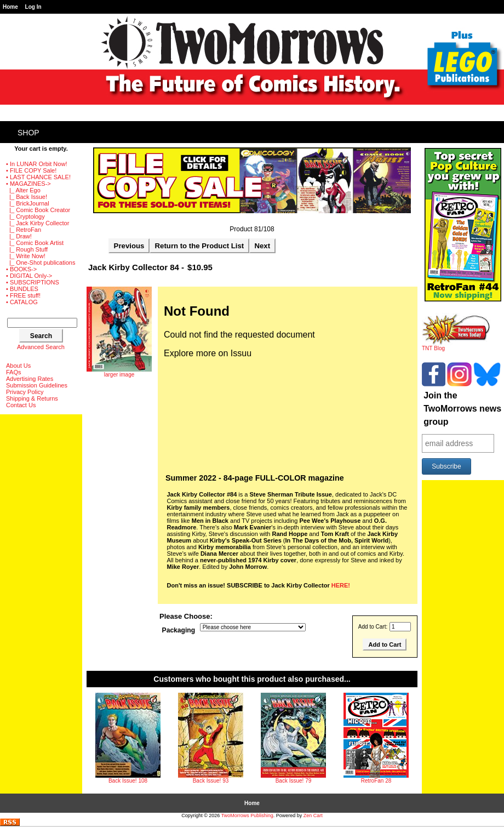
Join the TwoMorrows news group (462, 409)
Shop (28, 133)
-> (28, 184)
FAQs (14, 372)
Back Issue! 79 (294, 781)
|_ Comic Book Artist (35, 243)
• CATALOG (22, 302)
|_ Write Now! (26, 256)
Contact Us (21, 405)
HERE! (341, 585)
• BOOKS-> (21, 269)
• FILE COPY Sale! (31, 170)
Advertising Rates (30, 379)
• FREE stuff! (23, 295)
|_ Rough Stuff (27, 249)
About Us (18, 366)
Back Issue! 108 (128, 781)
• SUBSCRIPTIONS (33, 282)
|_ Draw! (19, 236)
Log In (33, 7)
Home (10, 7)
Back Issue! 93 (211, 781)
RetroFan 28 (376, 781)
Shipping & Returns (32, 398)
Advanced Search (41, 347)
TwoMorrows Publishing (247, 815)
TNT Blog (456, 346)
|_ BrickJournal (28, 203)
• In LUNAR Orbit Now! (36, 164)
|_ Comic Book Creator (38, 210)
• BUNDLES (22, 289)
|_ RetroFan (24, 230)
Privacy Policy (25, 392)
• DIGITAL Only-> (29, 276)
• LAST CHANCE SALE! (38, 177)
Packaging (179, 630)
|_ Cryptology (25, 216)
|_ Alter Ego (23, 190)
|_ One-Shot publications (41, 263)
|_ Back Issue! (27, 197)
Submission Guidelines (37, 385)
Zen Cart (313, 815)
